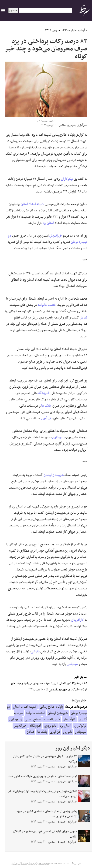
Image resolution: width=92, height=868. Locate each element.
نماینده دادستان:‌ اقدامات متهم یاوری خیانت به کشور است (42, 777)
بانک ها (46, 406)
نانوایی (35, 651)
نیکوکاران (67, 179)
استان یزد (48, 223)
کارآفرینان (78, 620)
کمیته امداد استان (32, 204)
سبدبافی (72, 664)
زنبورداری (58, 437)
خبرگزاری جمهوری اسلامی (62, 690)
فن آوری (46, 418)
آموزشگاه (43, 393)
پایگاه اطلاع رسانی (51, 707)
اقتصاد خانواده (47, 305)
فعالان (83, 318)
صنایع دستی (33, 719)
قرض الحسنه (52, 719)
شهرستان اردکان (54, 475)
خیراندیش (56, 236)
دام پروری (50, 726)
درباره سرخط (44, 864)
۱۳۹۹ (65, 30)
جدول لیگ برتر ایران (19, 864)
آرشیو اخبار (78, 30)
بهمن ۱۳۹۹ (52, 30)
